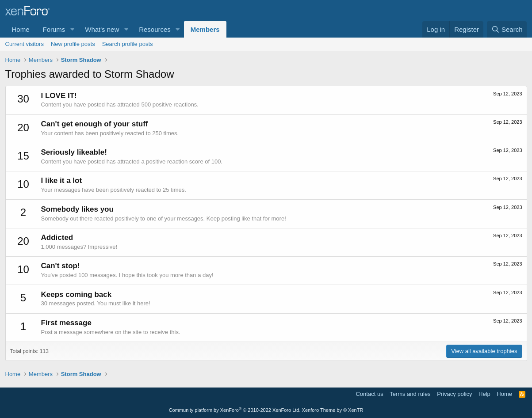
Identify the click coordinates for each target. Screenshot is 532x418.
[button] (72, 29)
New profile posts (73, 44)
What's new (102, 29)
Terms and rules (410, 394)
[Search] (507, 29)
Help (484, 394)
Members (205, 29)
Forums (54, 29)
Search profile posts (128, 44)
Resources (155, 29)
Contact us (369, 394)
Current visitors (25, 44)
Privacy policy (454, 394)
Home (21, 29)
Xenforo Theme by (333, 410)
